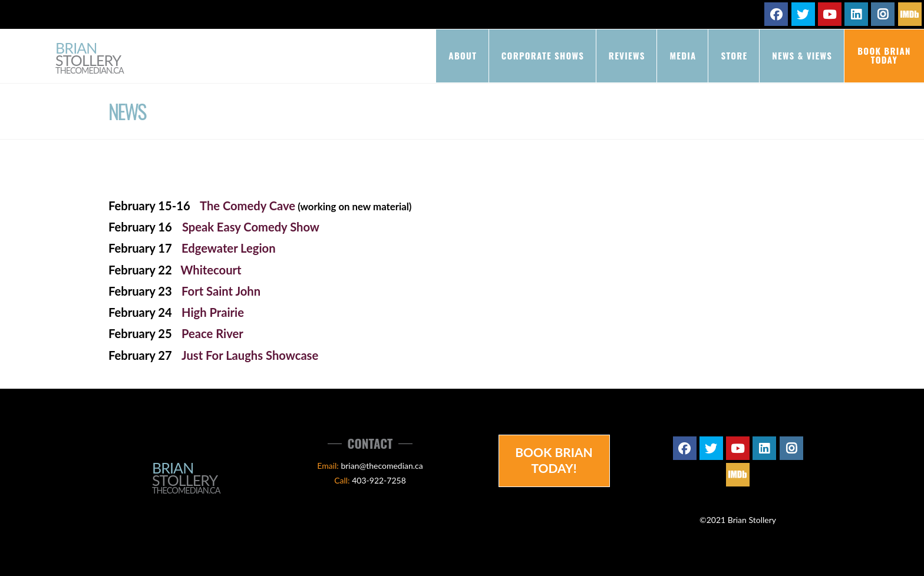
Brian (90, 59)
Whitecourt (211, 270)
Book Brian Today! (554, 460)
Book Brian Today (884, 55)
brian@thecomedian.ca (382, 466)
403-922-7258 (379, 480)
